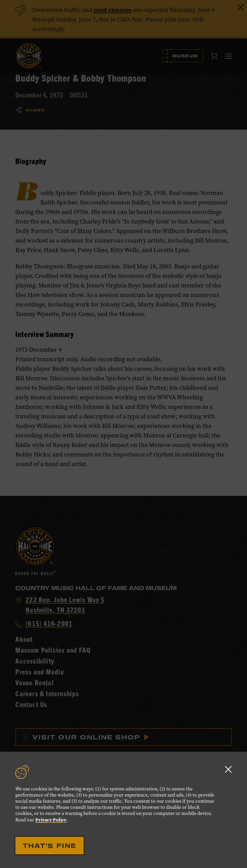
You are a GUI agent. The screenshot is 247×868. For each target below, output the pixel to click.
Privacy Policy (51, 820)
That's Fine (50, 846)
